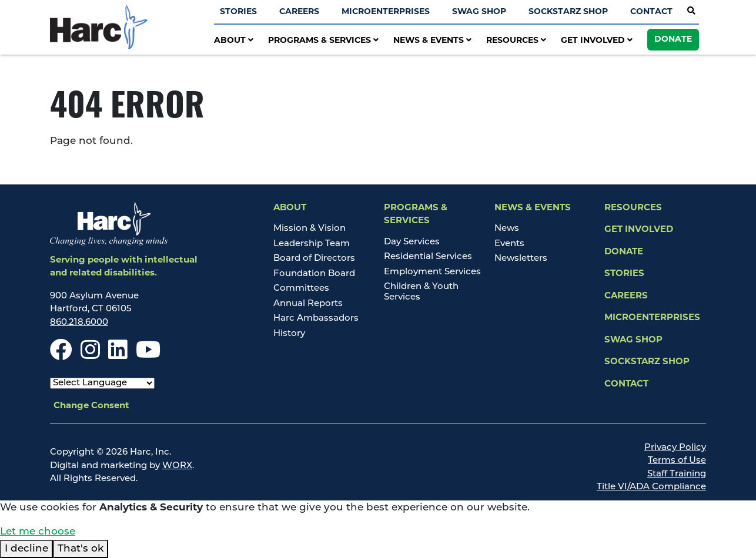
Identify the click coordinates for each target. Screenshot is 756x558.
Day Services (412, 242)
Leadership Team (312, 244)
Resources (516, 41)
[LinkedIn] (118, 356)
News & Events (432, 41)
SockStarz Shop (568, 12)
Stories (238, 12)
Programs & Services (323, 41)
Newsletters (521, 259)
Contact (651, 12)
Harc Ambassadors (316, 319)
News (507, 229)
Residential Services (428, 257)
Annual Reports (308, 304)
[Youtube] (148, 356)
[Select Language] (102, 383)
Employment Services (432, 272)
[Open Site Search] (691, 12)
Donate (673, 40)
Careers (299, 12)
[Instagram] (90, 356)
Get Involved (597, 41)
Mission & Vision (310, 229)
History (289, 334)
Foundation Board (314, 274)
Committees (301, 289)
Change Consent (91, 406)
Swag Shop (479, 12)
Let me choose (38, 532)
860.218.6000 (79, 323)
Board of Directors (314, 259)
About (234, 41)
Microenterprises (386, 12)
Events (509, 244)
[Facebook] (61, 356)
